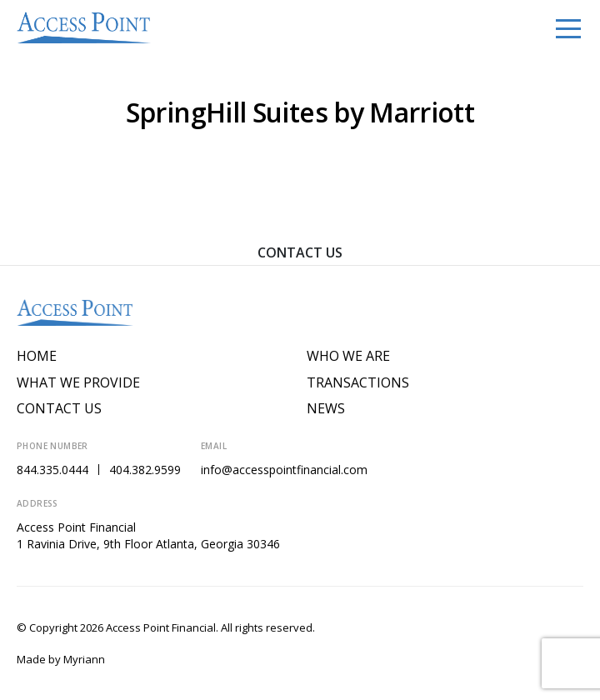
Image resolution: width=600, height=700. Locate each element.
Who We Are (348, 356)
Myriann (84, 659)
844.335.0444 (52, 470)
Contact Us (300, 252)
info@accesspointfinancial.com (284, 470)
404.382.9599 (145, 470)
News (326, 409)
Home (37, 356)
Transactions (358, 383)
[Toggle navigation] (568, 27)
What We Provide (78, 383)
